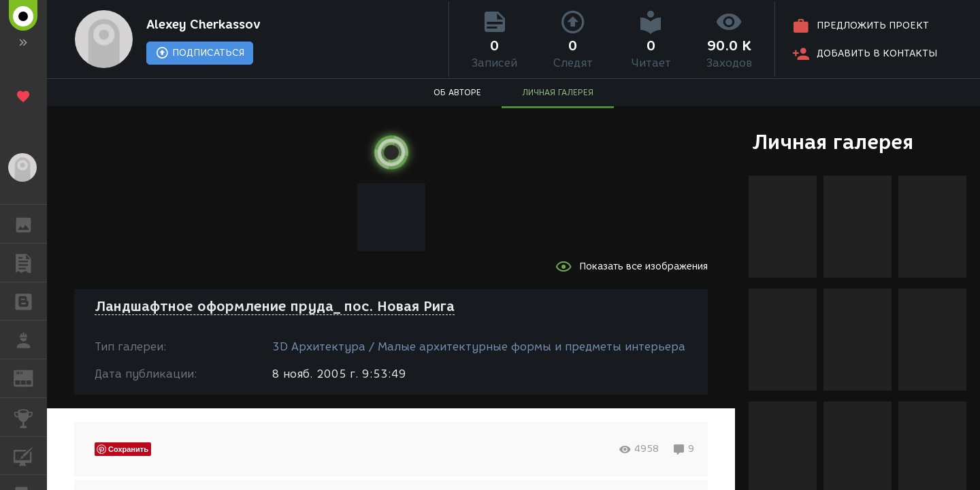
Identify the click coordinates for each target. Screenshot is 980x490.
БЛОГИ (30, 300)
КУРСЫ (30, 455)
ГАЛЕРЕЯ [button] (30, 224)
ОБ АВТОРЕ (457, 92)
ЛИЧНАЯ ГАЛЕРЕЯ (558, 92)
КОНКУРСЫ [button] (30, 417)
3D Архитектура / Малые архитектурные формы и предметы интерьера (479, 347)
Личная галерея (833, 142)
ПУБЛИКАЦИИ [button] (30, 263)
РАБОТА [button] (30, 340)
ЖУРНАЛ (30, 377)
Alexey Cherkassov (203, 24)
